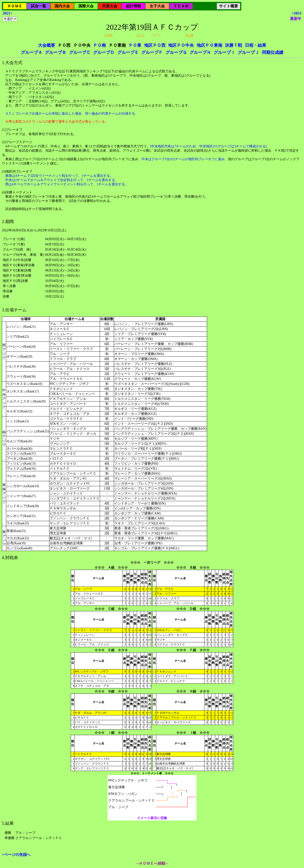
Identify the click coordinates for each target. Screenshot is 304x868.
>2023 (297, 13)
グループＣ (80, 52)
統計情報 (133, 6)
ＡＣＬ (141, 35)
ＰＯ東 (135, 45)
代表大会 (110, 6)
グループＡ (32, 52)
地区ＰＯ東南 (209, 45)
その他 (189, 35)
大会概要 (47, 45)
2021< (7, 13)
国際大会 (86, 6)
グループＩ (224, 52)
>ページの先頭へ (16, 855)
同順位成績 (273, 52)
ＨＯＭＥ (15, 6)
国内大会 (62, 6)
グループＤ (104, 52)
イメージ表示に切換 (152, 818)
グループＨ (200, 52)
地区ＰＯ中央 (181, 45)
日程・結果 (256, 45)
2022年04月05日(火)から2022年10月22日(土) (152, 426)
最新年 (296, 19)
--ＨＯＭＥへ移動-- (152, 863)
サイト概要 (228, 6)
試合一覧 (38, 6)
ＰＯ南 (100, 45)
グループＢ (56, 52)
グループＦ (152, 52)
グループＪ (248, 52)
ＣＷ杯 (108, 35)
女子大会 (157, 6)
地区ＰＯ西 (155, 45)
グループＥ (128, 52)
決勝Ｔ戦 (233, 45)
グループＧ (176, 52)
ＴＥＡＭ (181, 6)
